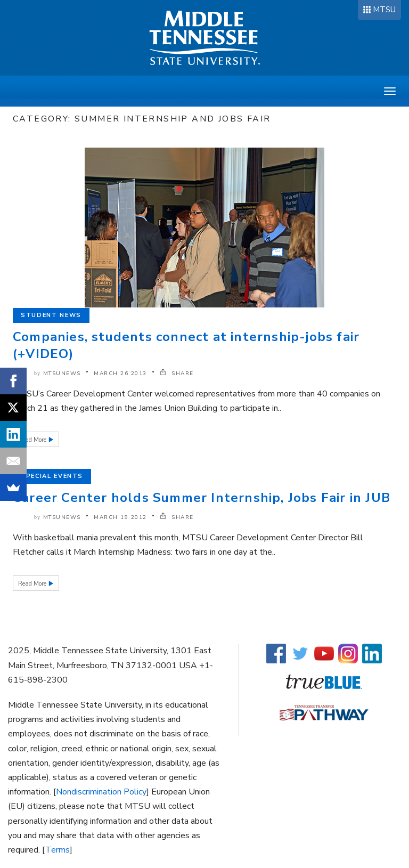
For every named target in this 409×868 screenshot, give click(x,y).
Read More (33, 440)
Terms (58, 850)
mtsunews (62, 374)
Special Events (52, 476)
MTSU (384, 10)
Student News (51, 315)
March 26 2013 (120, 374)
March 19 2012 (120, 517)
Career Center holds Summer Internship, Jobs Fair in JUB (202, 498)
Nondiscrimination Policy (101, 792)
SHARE (177, 374)
